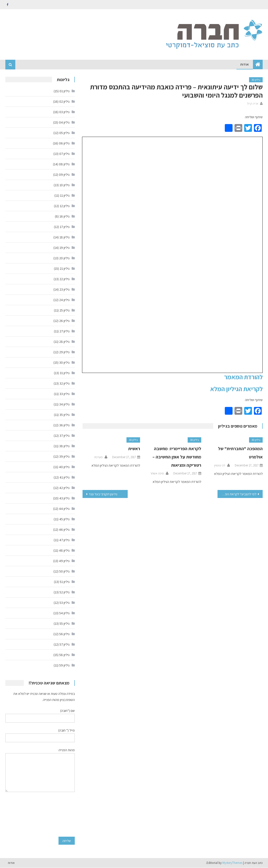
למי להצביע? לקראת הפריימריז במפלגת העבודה (237, 494)
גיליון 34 (64, 405)
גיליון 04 (64, 123)
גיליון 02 (64, 102)
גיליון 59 (64, 666)
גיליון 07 (64, 154)
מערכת (98, 457)
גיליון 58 (64, 655)
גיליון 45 (64, 519)
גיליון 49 (64, 561)
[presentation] (55, 815)
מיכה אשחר (157, 474)
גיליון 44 (64, 509)
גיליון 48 (64, 551)
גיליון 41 (64, 478)
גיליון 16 (64, 217)
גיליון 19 (64, 248)
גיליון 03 (64, 112)
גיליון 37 (64, 436)
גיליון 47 (64, 540)
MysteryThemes (232, 863)
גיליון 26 (64, 321)
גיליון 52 (64, 592)
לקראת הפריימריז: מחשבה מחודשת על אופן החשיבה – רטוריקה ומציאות (177, 457)
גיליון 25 (64, 311)
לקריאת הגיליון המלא (236, 389)
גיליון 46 (64, 530)
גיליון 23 (64, 290)
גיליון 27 (64, 331)
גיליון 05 (64, 133)
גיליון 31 (65, 373)
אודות (245, 65)
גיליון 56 (64, 634)
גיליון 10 (64, 185)
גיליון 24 (64, 300)
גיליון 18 (64, 237)
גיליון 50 (64, 572)
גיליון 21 (65, 269)
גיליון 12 (65, 206)
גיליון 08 (64, 164)
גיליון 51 (65, 582)
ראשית (134, 449)
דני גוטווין (220, 465)
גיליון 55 (64, 624)
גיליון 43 (64, 498)
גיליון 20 (64, 258)
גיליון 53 (64, 603)
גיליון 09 (64, 175)
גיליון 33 (64, 394)
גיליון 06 (64, 143)
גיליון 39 (64, 457)
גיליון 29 (64, 352)
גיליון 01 (64, 91)
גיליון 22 (64, 279)
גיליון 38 (64, 446)
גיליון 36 (64, 425)
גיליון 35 (64, 415)
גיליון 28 (64, 342)
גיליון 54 (64, 613)
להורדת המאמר (243, 377)
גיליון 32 (64, 384)
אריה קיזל (252, 104)
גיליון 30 (256, 80)
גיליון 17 (65, 227)
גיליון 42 (64, 488)
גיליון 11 (65, 196)
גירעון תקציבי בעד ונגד (103, 494)
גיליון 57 (64, 645)
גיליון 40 (64, 467)
